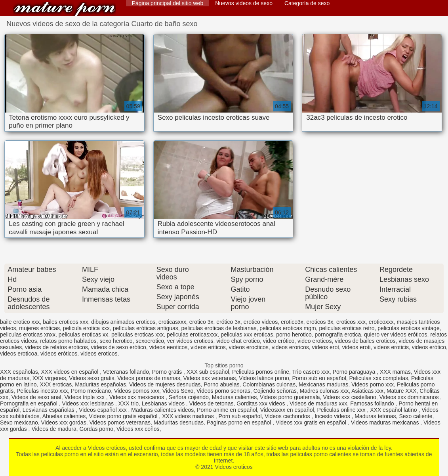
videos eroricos (290, 347)
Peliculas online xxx (342, 410)
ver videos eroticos (190, 341)
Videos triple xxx (85, 397)
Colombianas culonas (269, 384)
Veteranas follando (126, 372)
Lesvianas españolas (49, 410)
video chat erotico (238, 341)
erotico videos (261, 322)
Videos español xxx (103, 410)
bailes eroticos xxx (65, 322)
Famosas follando (373, 403)
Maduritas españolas (100, 384)
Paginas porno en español (240, 422)
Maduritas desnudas (179, 422)
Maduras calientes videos (162, 410)
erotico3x (292, 322)
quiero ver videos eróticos (396, 335)
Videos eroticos (65, 9)
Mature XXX (401, 391)
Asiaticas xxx (367, 391)
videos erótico (429, 347)
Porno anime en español (227, 410)
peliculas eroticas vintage (408, 328)
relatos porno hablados (68, 341)
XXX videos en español (71, 372)
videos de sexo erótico (119, 347)
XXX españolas (19, 372)
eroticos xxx (351, 322)
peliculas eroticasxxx (192, 335)
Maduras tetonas (375, 416)
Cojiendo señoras (275, 391)
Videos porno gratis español (124, 416)
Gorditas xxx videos (261, 403)
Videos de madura (54, 429)
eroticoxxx (381, 322)
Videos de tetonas (212, 403)
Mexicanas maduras (323, 384)
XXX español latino (394, 410)
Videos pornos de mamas (149, 378)
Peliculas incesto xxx (42, 391)
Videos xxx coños (138, 429)
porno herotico (294, 335)
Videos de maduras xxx (318, 403)
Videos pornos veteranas (120, 422)
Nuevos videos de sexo (244, 3)
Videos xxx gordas (64, 422)
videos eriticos (208, 347)
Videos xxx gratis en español (312, 422)
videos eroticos (99, 354)
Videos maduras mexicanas (386, 422)
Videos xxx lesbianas (88, 403)
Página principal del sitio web (168, 3)
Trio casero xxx (311, 372)
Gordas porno (97, 429)
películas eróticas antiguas (146, 328)
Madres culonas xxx (324, 391)
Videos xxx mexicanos (137, 397)
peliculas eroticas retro (347, 328)
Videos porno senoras (223, 391)
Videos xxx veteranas (210, 378)
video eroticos (315, 341)
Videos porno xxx (373, 384)
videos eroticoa (19, 354)
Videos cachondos (288, 416)
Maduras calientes (234, 397)
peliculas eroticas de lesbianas (219, 328)
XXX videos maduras (189, 416)
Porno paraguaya (355, 372)
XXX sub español (208, 372)
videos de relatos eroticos (56, 347)
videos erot (326, 347)
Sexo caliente (416, 416)
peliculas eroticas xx (83, 335)
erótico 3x (228, 322)
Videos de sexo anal (36, 397)
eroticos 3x (320, 322)
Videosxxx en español (287, 410)
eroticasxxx (172, 322)
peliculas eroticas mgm (288, 328)
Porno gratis (168, 372)
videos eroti (356, 347)
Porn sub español (240, 416)
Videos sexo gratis (92, 378)
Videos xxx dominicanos (410, 397)
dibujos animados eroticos (123, 322)
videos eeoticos (169, 347)
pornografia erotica (338, 335)
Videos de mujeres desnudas (165, 384)
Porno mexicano (91, 391)
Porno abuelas (221, 384)
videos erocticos (248, 347)
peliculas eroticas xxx (137, 335)
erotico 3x (201, 322)
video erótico (279, 341)
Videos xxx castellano (349, 397)
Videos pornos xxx (137, 391)
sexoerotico (150, 341)
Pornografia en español (30, 403)
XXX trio (129, 403)
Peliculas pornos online (261, 372)
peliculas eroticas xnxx (28, 335)
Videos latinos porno (264, 378)
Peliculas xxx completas (379, 378)
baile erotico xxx (20, 322)
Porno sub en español (319, 378)
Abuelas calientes (64, 416)
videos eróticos (59, 354)
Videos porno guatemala (290, 397)
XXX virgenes (49, 378)
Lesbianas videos (164, 403)
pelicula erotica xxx (86, 328)
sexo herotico (116, 341)
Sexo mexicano (19, 422)
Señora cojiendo (189, 397)
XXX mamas (395, 372)
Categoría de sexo (307, 3)
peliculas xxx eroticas (247, 335)
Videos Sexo (178, 391)
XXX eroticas (56, 384)
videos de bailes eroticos (365, 341)
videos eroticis (391, 347)
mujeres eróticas (39, 328)
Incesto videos (333, 416)
